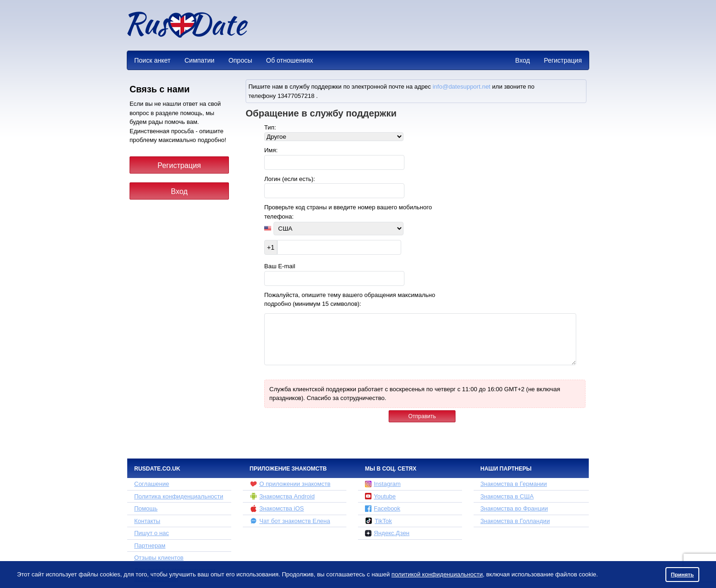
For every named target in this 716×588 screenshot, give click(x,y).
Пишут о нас (152, 533)
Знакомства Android (282, 496)
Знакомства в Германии (514, 484)
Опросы (240, 60)
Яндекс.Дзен (387, 533)
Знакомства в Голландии (515, 521)
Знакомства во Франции (514, 508)
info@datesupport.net (462, 87)
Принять (683, 574)
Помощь (146, 508)
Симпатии (199, 60)
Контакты (147, 521)
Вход (522, 60)
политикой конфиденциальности (437, 574)
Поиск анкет (152, 60)
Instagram (383, 484)
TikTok (378, 521)
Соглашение (152, 484)
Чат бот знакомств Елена (290, 521)
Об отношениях (290, 60)
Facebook (383, 508)
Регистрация (563, 60)
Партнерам (150, 546)
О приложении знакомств (290, 484)
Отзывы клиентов (159, 558)
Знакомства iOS (277, 509)
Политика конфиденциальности (179, 496)
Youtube (380, 496)
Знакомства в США (507, 496)
